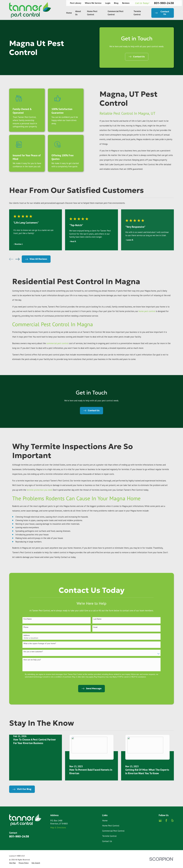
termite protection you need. (39, 493)
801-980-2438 (164, 3)
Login (108, 3)
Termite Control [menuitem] (137, 13)
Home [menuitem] (69, 13)
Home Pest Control (111, 826)
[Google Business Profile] (160, 820)
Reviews (126, 3)
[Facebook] (166, 820)
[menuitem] (12, 863)
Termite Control (109, 836)
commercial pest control (58, 343)
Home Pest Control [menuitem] (92, 13)
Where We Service (93, 3)
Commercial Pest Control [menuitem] (116, 13)
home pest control (147, 311)
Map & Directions (58, 828)
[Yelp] (172, 820)
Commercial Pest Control (113, 831)
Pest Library (76, 3)
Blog (116, 3)
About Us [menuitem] (78, 13)
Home (105, 821)
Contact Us (107, 841)
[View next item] (17, 259)
